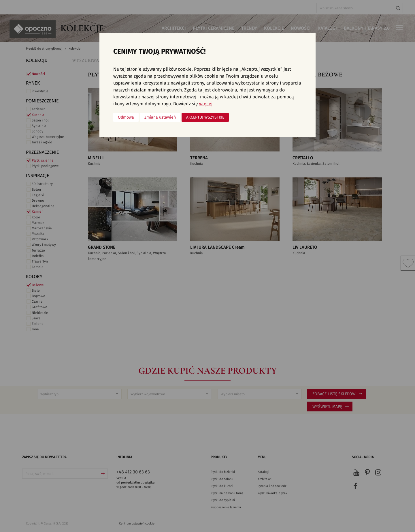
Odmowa (126, 117)
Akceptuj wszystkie (205, 117)
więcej (206, 104)
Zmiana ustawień (160, 117)
